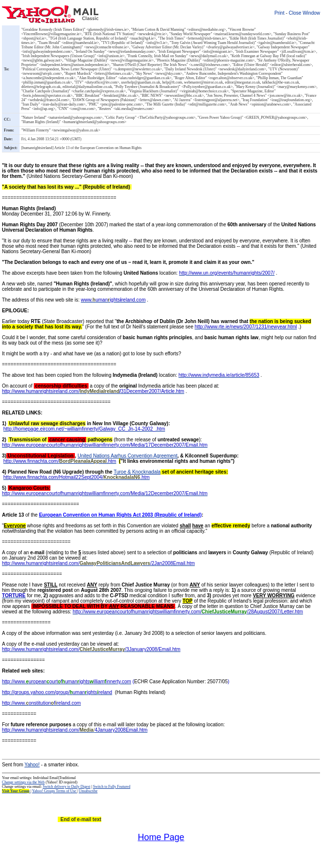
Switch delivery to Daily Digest (66, 787)
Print (280, 13)
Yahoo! (32, 765)
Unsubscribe (88, 791)
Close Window (304, 13)
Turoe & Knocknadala (137, 472)
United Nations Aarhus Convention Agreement (127, 456)
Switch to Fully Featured (112, 787)
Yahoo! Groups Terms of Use (55, 791)
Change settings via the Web (23, 782)
